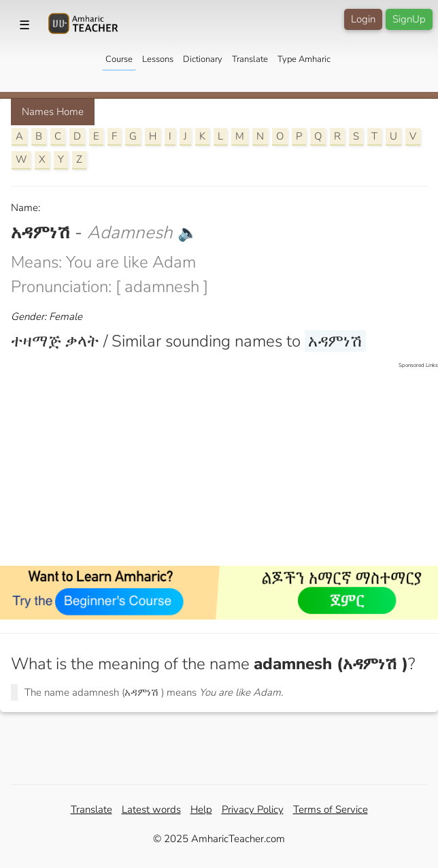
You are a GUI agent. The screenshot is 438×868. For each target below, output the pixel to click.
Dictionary (203, 59)
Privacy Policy (253, 809)
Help (201, 809)
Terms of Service (331, 809)
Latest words (151, 809)
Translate (250, 59)
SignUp (409, 19)
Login (363, 19)
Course (119, 59)
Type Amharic (304, 59)
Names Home (53, 112)
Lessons (158, 59)
